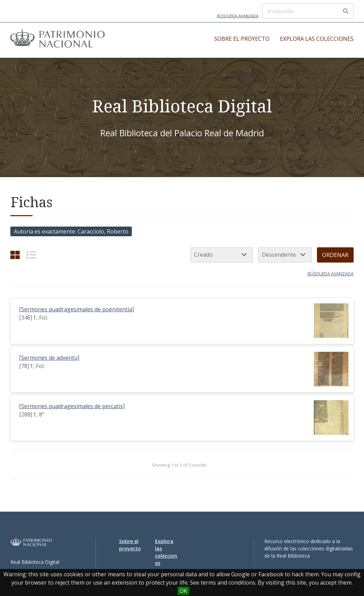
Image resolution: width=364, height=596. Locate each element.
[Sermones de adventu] (49, 358)
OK (183, 591)
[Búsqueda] (308, 11)
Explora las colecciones (317, 39)
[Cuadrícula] (15, 255)
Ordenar (335, 255)
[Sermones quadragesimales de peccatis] (72, 406)
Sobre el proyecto (242, 39)
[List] (31, 255)
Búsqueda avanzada (238, 16)
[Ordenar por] (222, 255)
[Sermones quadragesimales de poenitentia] (76, 309)
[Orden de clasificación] (285, 255)
